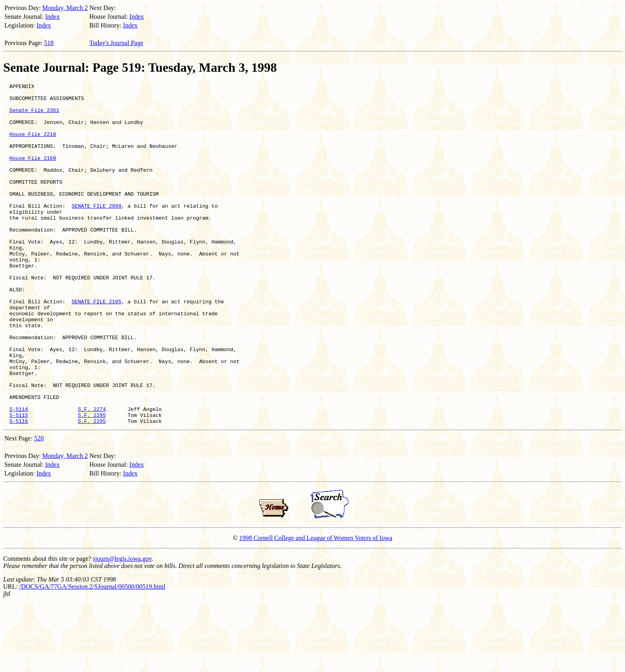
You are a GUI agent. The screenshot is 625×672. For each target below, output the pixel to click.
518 (49, 43)
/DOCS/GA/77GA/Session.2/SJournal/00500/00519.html (92, 655)
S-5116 (19, 489)
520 (39, 506)
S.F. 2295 (92, 482)
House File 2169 (33, 173)
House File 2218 (33, 145)
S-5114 (19, 475)
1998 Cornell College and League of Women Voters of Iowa (316, 606)
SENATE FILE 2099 (97, 231)
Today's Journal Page (116, 43)
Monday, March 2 (65, 8)
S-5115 (19, 482)
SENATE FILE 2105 (97, 346)
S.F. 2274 (92, 475)
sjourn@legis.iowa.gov (122, 627)
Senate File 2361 (34, 116)
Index (52, 17)
